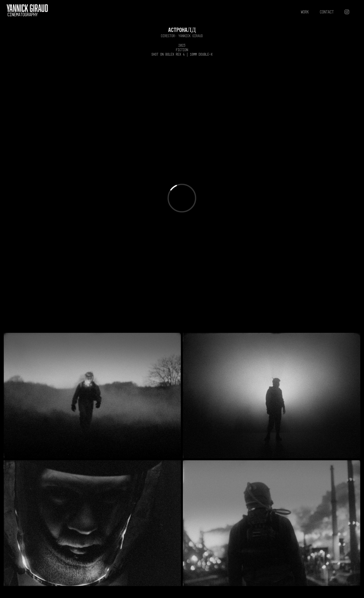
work (305, 12)
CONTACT (327, 12)
